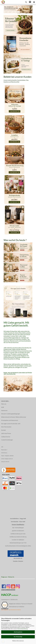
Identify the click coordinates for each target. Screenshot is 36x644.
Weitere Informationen (18, 641)
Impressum (4, 410)
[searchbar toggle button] (26, 2)
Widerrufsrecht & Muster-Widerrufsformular (14, 417)
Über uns (4, 404)
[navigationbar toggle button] (34, 2)
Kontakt (3, 430)
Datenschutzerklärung (22, 629)
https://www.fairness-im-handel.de (15, 610)
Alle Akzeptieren (18, 632)
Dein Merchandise (6, 427)
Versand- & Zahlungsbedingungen (11, 414)
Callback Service (6, 437)
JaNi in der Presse (6, 433)
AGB (3, 407)
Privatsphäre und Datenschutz (10, 420)
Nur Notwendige (18, 637)
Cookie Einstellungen (7, 440)
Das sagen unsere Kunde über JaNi (11, 424)
